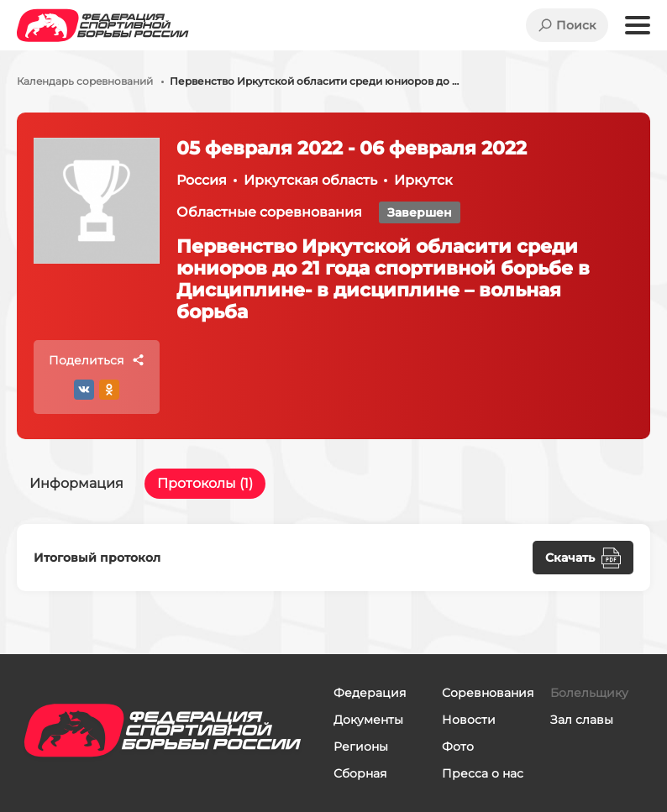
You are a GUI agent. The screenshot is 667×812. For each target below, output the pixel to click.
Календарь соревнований (85, 81)
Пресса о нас (483, 773)
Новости (469, 720)
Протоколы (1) (205, 483)
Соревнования (488, 693)
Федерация (370, 693)
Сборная (360, 773)
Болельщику (589, 693)
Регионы (361, 747)
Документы (368, 720)
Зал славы (582, 720)
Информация (76, 483)
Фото (458, 747)
